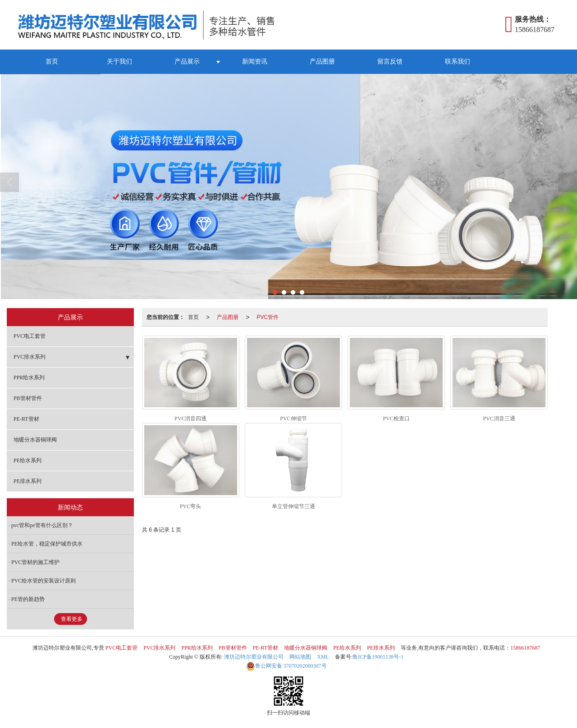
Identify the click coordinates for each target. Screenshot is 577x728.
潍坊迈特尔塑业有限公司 (254, 657)
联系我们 (458, 61)
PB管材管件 (28, 398)
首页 (52, 61)
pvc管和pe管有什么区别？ (42, 525)
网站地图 (300, 657)
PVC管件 (268, 317)
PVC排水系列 (30, 357)
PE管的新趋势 (28, 599)
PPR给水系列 (29, 378)
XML (323, 657)
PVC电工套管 (30, 336)
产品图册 (322, 61)
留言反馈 (390, 61)
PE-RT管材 (26, 419)
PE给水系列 (27, 460)
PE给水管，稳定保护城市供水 (47, 544)
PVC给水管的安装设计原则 (44, 581)
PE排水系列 (27, 481)
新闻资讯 (255, 61)
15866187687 (525, 648)
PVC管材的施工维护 (35, 562)
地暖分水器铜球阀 (35, 440)
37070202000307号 (286, 666)
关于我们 (119, 61)
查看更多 (72, 619)
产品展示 (187, 61)
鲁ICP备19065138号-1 (378, 657)
